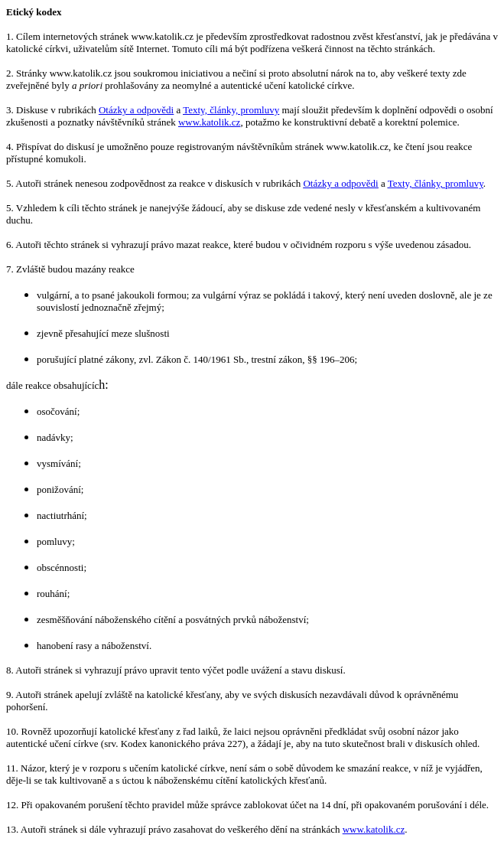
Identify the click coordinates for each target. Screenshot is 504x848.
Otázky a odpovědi (136, 110)
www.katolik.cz (209, 122)
